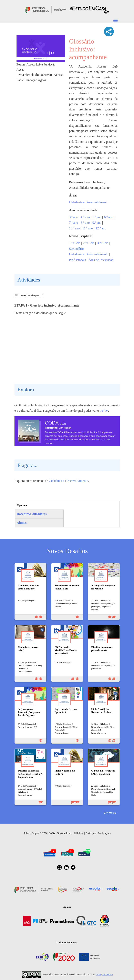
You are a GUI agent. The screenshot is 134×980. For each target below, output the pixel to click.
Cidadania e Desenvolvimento (89, 202)
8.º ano (85, 223)
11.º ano (88, 228)
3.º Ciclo (103, 243)
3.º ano (74, 217)
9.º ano (97, 223)
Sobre (27, 833)
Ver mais (109, 813)
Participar (91, 833)
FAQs (52, 833)
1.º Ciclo (75, 243)
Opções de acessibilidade (70, 833)
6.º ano (109, 217)
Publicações (104, 833)
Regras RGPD (39, 833)
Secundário (76, 249)
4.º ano (85, 217)
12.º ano (101, 228)
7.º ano (74, 223)
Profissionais (78, 260)
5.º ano (97, 217)
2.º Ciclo (89, 243)
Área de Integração (101, 260)
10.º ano (74, 228)
